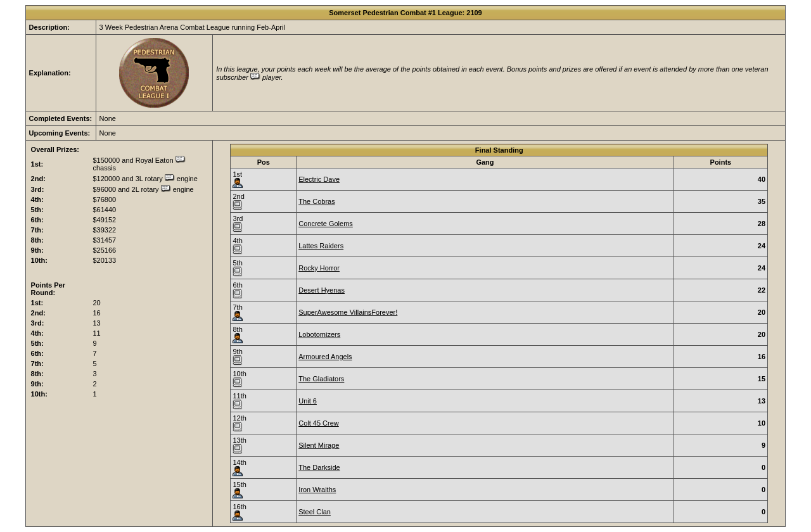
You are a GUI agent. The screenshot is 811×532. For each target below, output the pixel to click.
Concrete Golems (326, 224)
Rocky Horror (319, 268)
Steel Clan (315, 512)
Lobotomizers (319, 334)
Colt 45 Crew (319, 423)
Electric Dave (319, 179)
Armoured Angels (325, 357)
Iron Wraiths (317, 490)
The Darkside (319, 467)
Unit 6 (308, 401)
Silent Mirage (319, 445)
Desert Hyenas (322, 290)
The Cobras (316, 201)
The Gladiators (321, 379)
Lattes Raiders (321, 246)
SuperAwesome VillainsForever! (348, 312)
